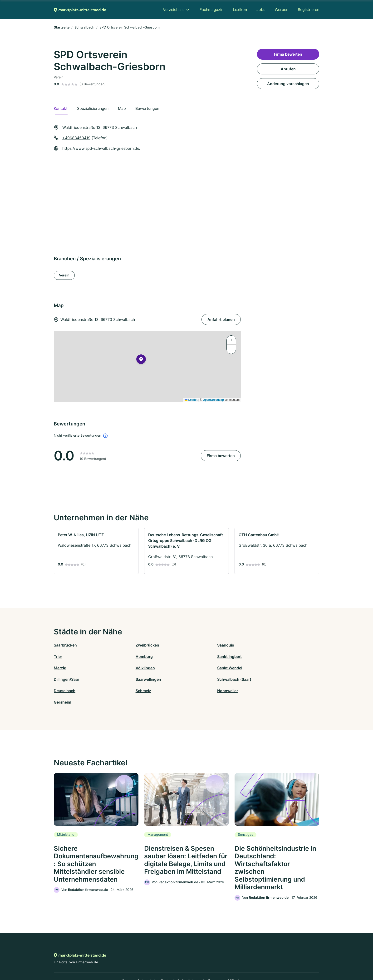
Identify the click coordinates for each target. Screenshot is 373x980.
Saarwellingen (199, 668)
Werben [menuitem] (282, 10)
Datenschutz (147, 959)
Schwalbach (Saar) (270, 668)
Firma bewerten (221, 456)
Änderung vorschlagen (288, 84)
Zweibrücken (132, 645)
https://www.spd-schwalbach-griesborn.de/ (101, 148)
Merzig (193, 657)
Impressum (246, 959)
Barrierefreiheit (172, 959)
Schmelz (128, 679)
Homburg (62, 657)
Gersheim (262, 679)
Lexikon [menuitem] (240, 10)
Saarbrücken (65, 645)
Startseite (62, 27)
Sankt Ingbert (132, 657)
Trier (257, 645)
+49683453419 (76, 138)
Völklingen (263, 657)
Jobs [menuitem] (261, 10)
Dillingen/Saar (133, 668)
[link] (96, 551)
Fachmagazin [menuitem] (211, 10)
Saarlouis (195, 645)
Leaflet (191, 400)
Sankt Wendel (66, 668)
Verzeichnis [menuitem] (173, 10)
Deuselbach (65, 679)
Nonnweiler (197, 679)
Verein (64, 275)
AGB (231, 959)
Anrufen (288, 69)
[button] (141, 360)
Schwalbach (84, 27)
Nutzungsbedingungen (206, 959)
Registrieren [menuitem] (309, 10)
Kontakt (128, 959)
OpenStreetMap (213, 400)
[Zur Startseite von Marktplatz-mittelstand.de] (80, 10)
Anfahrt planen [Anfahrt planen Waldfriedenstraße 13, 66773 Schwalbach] (221, 319)
